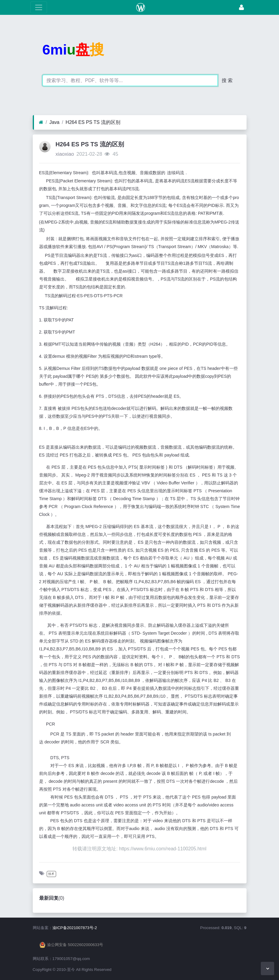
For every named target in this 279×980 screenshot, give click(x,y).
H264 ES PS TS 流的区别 (93, 122)
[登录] (241, 7)
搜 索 (227, 80)
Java (54, 122)
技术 (51, 874)
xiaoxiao (65, 154)
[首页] (41, 122)
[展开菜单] (39, 7)
